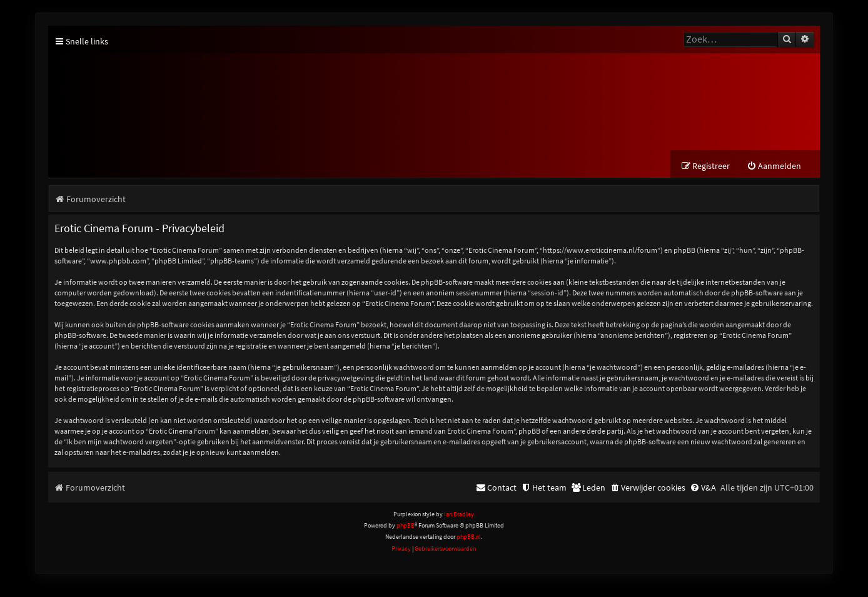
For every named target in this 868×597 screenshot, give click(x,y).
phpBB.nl (469, 537)
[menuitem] (774, 166)
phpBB (406, 525)
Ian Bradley (459, 514)
